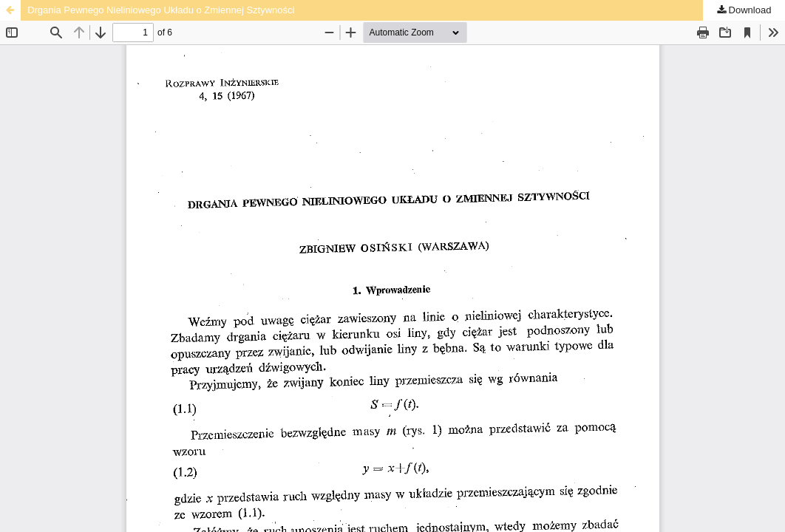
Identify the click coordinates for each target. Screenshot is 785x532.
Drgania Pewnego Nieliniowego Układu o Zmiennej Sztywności (161, 10)
